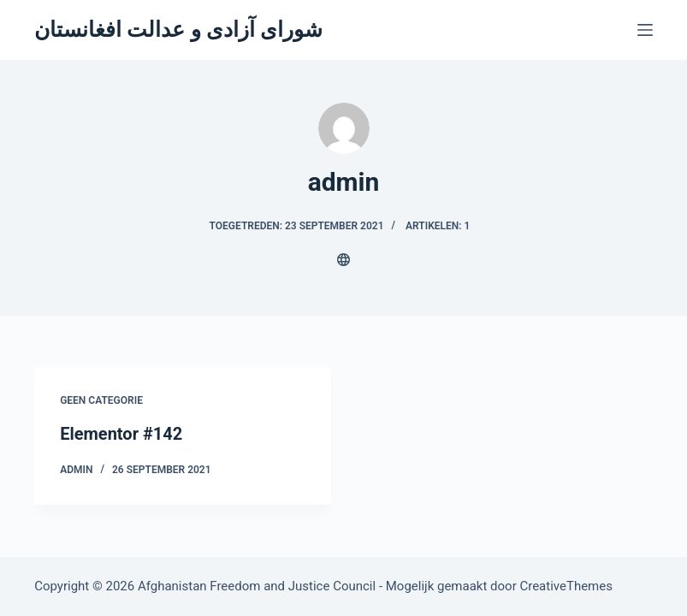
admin (76, 470)
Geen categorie (101, 400)
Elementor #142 (121, 434)
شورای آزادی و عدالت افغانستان (178, 30)
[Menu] (645, 30)
